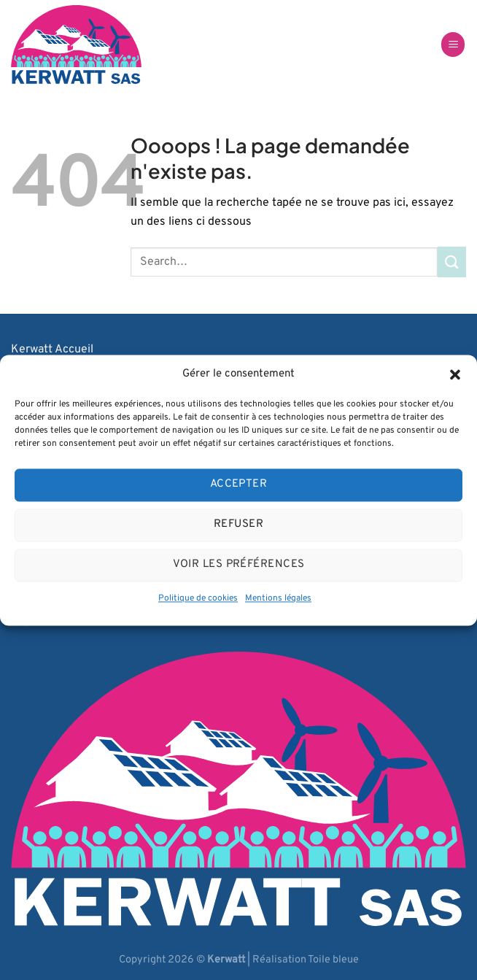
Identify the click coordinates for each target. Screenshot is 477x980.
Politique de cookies (198, 598)
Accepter (239, 484)
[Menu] (453, 45)
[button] (455, 374)
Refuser (238, 524)
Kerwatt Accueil (52, 350)
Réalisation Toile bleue (306, 960)
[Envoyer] (452, 262)
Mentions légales (278, 598)
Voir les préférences (239, 564)
